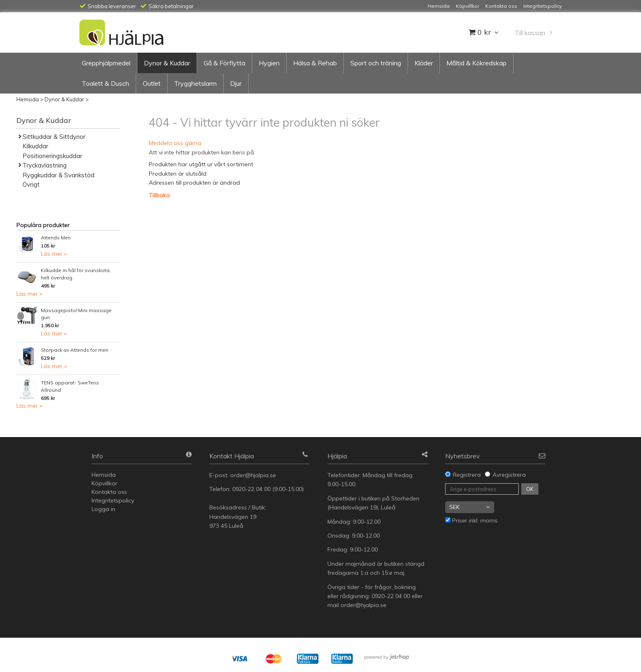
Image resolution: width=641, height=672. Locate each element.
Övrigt (31, 184)
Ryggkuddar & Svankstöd (58, 175)
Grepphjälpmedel (106, 63)
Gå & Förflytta (224, 63)
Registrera (467, 475)
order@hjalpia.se (254, 475)
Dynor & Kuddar (167, 63)
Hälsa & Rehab (315, 63)
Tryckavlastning (45, 165)
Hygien (269, 63)
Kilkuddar (35, 146)
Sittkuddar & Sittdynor (54, 137)
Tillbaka (159, 195)
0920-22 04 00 (251, 489)
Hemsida (28, 99)
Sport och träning (376, 63)
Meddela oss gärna (175, 143)
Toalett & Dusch (105, 83)
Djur (236, 83)
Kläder (424, 63)
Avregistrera (509, 475)
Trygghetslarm (195, 83)
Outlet (152, 83)
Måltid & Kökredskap (476, 63)
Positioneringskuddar (52, 156)
